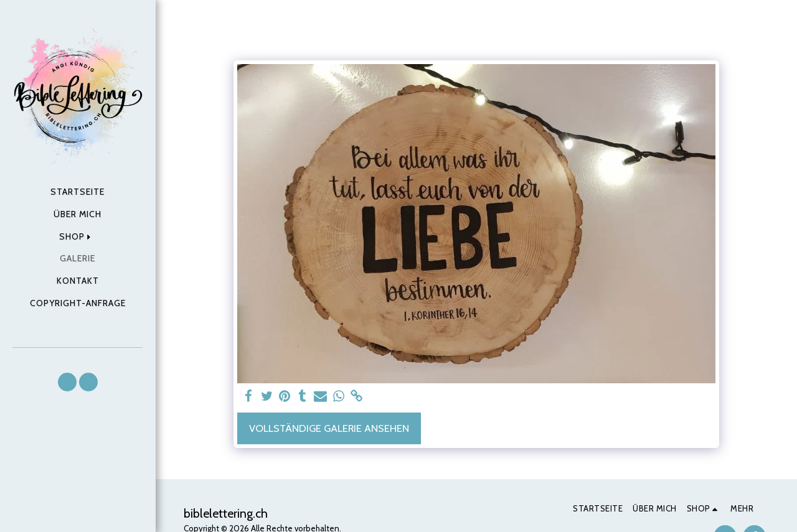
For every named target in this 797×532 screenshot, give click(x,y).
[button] (67, 382)
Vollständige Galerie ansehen (329, 428)
